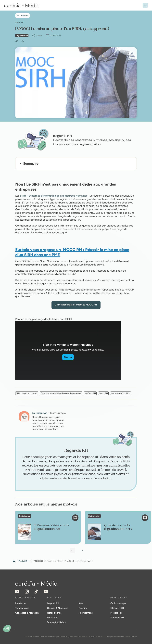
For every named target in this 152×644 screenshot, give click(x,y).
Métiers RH (116, 613)
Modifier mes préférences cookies (123, 636)
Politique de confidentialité (81, 636)
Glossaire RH (117, 608)
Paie (81, 603)
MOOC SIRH (90, 393)
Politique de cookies (101, 636)
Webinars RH (117, 618)
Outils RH (103, 393)
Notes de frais (54, 613)
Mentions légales (63, 636)
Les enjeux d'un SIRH (121, 393)
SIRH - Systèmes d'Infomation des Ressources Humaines (54, 196)
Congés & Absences (58, 608)
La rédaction (40, 413)
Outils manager (118, 603)
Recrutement (86, 613)
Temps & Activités (56, 622)
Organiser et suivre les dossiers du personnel (61, 393)
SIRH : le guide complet (27, 393)
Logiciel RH (53, 603)
